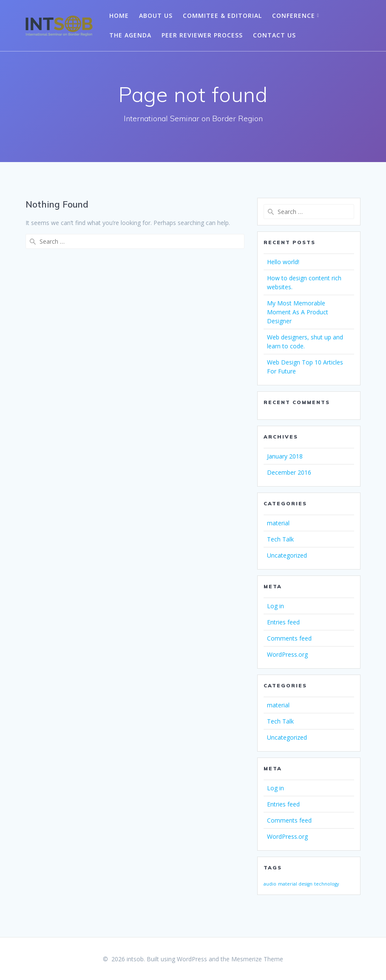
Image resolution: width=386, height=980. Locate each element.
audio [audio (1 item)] (270, 884)
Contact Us (274, 35)
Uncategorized (287, 555)
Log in (275, 606)
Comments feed (289, 638)
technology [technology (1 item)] (326, 884)
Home (119, 16)
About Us (156, 16)
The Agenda (130, 35)
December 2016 (289, 472)
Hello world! (283, 262)
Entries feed (283, 622)
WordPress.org (287, 654)
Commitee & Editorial (222, 16)
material (278, 523)
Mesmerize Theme (257, 959)
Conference (294, 16)
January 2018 (285, 456)
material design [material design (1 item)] (295, 884)
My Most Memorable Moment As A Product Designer (298, 312)
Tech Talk (280, 539)
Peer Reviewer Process (202, 35)
